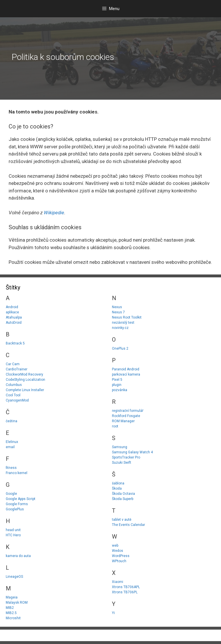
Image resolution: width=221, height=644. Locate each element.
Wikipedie (54, 213)
